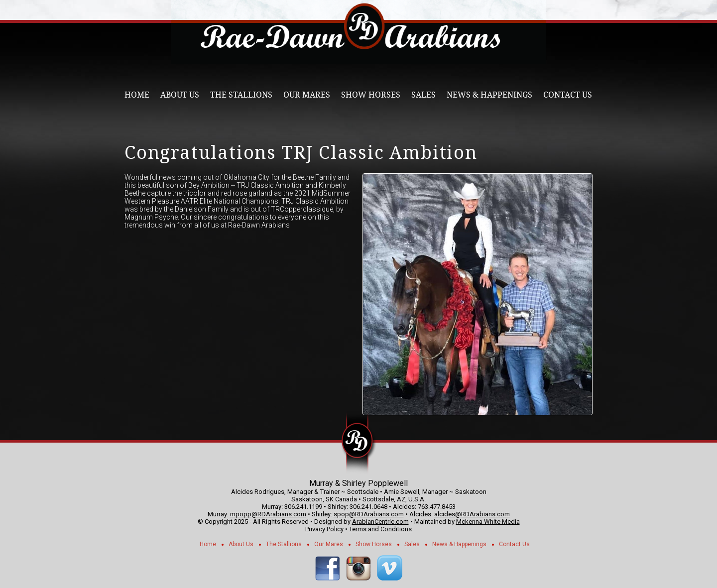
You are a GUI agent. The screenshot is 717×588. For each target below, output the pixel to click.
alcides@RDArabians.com (472, 514)
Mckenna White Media (488, 522)
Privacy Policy (324, 529)
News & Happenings (489, 95)
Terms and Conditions (380, 529)
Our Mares (307, 95)
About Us (180, 95)
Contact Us (568, 95)
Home (137, 95)
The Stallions (241, 95)
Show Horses (371, 95)
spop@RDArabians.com (369, 514)
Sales (423, 95)
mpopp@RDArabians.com (268, 514)
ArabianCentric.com (380, 522)
